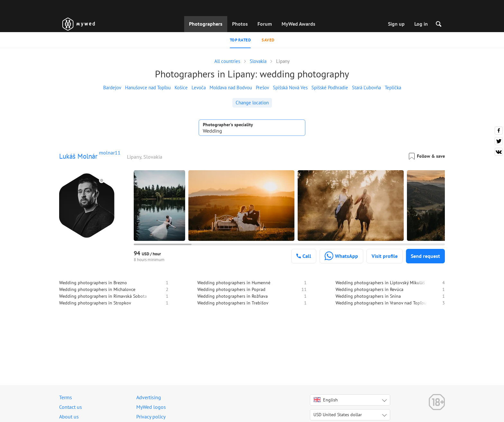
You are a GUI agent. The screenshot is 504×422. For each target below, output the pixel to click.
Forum (265, 24)
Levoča (199, 88)
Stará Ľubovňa (366, 88)
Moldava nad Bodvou (231, 88)
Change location (252, 103)
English (326, 400)
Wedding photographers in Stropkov (95, 303)
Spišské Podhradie (330, 88)
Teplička (393, 88)
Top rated (240, 40)
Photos (240, 24)
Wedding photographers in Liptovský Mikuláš (380, 283)
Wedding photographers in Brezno (93, 283)
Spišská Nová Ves (290, 88)
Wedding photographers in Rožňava (233, 296)
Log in (421, 24)
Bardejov (112, 88)
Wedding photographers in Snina (368, 296)
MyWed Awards (298, 24)
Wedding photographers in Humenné (234, 283)
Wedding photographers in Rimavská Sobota (103, 296)
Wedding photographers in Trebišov (233, 303)
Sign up (396, 24)
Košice (181, 88)
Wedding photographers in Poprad (231, 289)
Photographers (206, 24)
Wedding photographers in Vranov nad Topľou (381, 303)
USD (338, 415)
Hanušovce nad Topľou (148, 88)
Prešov (262, 88)
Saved (268, 40)
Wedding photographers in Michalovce (97, 289)
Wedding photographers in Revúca (369, 289)
